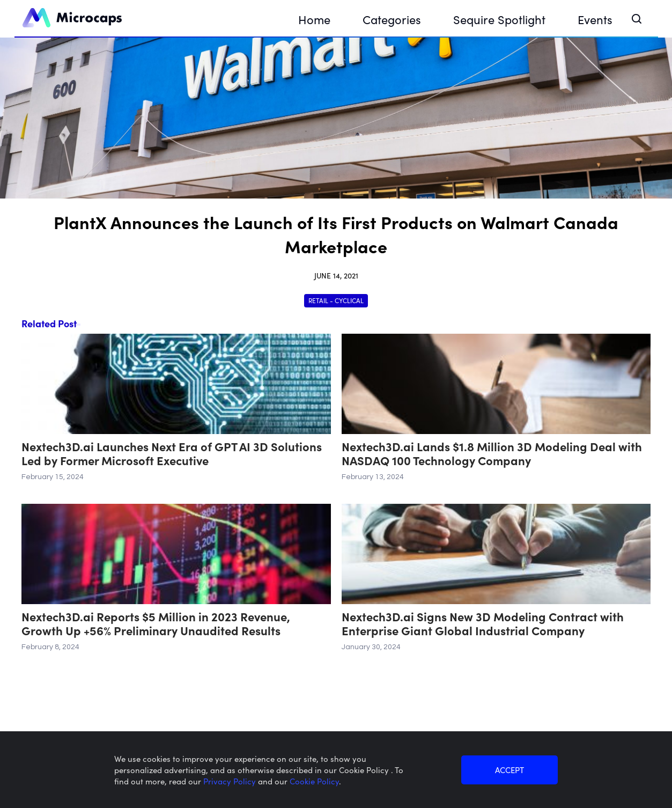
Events (595, 19)
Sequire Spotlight (499, 19)
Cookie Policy (314, 781)
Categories (392, 19)
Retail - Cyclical (336, 300)
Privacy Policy (231, 781)
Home (314, 19)
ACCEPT (509, 770)
